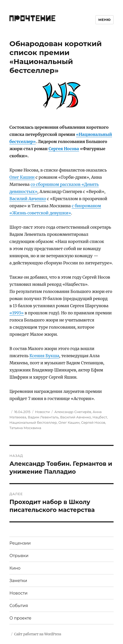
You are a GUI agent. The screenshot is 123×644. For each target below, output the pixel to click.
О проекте (20, 618)
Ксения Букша (44, 356)
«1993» (17, 313)
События (19, 606)
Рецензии (20, 543)
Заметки (18, 581)
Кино (15, 568)
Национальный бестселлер (33, 422)
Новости (42, 412)
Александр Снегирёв (73, 412)
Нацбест (100, 417)
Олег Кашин (22, 177)
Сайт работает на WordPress (38, 634)
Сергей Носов (93, 422)
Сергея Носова (64, 149)
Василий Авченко (28, 199)
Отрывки (19, 556)
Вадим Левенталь (43, 417)
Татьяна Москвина (25, 428)
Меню (104, 20)
